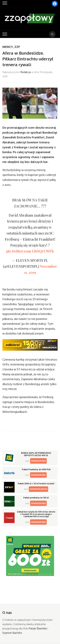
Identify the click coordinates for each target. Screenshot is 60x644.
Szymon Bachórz (12, 633)
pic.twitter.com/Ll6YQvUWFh (30, 251)
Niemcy (8, 47)
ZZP (17, 47)
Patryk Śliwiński (38, 628)
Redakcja (26, 72)
